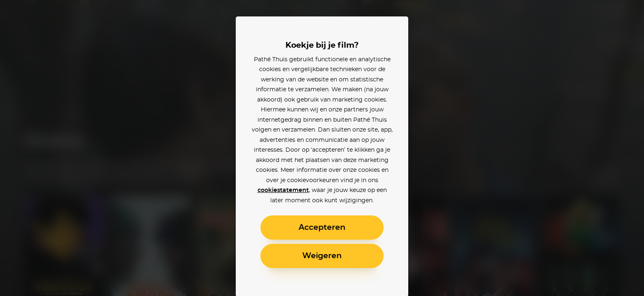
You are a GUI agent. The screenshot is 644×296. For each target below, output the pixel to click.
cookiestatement (283, 190)
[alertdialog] (322, 148)
